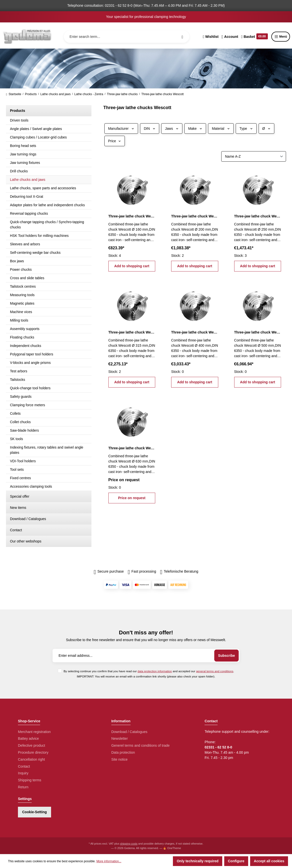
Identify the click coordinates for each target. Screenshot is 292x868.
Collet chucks (20, 422)
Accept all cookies (269, 861)
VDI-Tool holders (23, 461)
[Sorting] (254, 156)
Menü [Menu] (281, 37)
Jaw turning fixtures (25, 163)
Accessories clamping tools (31, 486)
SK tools (16, 439)
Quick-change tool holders (30, 388)
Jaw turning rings (23, 154)
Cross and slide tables (27, 278)
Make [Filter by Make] (195, 129)
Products (18, 111)
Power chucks (21, 269)
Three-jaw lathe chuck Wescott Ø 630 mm (132, 448)
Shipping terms (30, 780)
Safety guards (21, 397)
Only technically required (197, 861)
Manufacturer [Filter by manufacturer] (121, 129)
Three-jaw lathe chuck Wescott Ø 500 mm (258, 332)
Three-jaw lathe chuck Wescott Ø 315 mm (132, 332)
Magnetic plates (22, 303)
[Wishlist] (211, 37)
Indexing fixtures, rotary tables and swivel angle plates (47, 450)
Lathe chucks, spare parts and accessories (43, 188)
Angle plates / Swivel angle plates (36, 129)
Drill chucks (19, 171)
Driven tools (19, 120)
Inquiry (23, 773)
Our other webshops (26, 541)
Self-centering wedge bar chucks (35, 253)
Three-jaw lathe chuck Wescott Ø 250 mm (258, 216)
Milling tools (19, 320)
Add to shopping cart (132, 266)
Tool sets (17, 469)
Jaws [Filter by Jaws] (172, 129)
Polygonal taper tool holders (32, 354)
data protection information (155, 671)
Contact (16, 530)
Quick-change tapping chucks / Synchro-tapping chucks (47, 225)
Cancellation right (31, 759)
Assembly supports (25, 329)
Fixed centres (20, 478)
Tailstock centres (23, 286)
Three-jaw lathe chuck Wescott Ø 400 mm (195, 332)
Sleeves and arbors (25, 244)
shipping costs (129, 844)
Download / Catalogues (28, 519)
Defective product (32, 745)
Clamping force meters (28, 405)
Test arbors (19, 371)
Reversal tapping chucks (29, 213)
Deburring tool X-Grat (27, 197)
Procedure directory (33, 752)
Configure (236, 861)
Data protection (123, 752)
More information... (109, 861)
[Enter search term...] (127, 37)
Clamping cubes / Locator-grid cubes (38, 137)
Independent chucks (26, 346)
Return (23, 787)
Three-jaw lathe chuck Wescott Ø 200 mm (195, 216)
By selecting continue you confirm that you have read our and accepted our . (149, 671)
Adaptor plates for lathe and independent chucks (47, 205)
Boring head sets (23, 146)
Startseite (14, 94)
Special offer (20, 496)
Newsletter (120, 738)
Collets (15, 413)
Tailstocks (18, 380)
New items (18, 508)
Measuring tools (22, 295)
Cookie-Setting (35, 812)
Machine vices (21, 312)
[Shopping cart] (255, 37)
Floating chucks (22, 337)
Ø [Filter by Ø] (267, 129)
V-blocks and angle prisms (30, 363)
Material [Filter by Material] (221, 129)
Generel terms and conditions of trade (141, 745)
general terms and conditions (215, 671)
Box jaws (17, 261)
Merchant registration (34, 732)
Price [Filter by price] (115, 141)
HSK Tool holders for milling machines (39, 236)
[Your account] (230, 37)
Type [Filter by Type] (246, 129)
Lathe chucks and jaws (28, 180)
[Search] (182, 37)
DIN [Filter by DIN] (150, 129)
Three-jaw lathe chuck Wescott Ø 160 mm (132, 216)
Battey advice (28, 738)
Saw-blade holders (24, 430)
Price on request (132, 498)
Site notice (119, 759)
